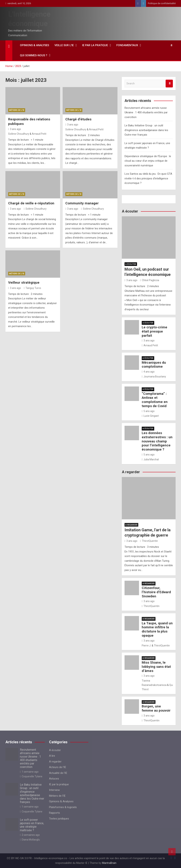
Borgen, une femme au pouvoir (156, 708)
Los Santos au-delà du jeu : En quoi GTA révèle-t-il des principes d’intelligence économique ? (148, 178)
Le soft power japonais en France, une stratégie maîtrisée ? (32, 825)
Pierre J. (146, 646)
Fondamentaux (127, 45)
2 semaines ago (30, 835)
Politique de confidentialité (162, 3)
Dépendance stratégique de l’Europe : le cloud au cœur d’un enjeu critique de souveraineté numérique (148, 161)
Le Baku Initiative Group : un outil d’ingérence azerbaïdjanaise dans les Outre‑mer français (146, 130)
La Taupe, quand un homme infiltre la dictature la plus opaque (157, 629)
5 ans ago (148, 411)
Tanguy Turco (32, 288)
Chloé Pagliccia (150, 280)
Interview (54, 790)
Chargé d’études (78, 119)
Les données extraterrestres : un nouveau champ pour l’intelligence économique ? (157, 441)
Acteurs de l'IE (58, 767)
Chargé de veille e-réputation (31, 203)
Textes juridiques (59, 819)
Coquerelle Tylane (31, 776)
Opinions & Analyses (34, 45)
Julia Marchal (150, 459)
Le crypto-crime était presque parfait (154, 331)
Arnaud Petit (39, 134)
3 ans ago (15, 129)
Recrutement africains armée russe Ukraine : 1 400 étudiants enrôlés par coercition (146, 113)
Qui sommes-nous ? (34, 55)
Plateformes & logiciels (63, 807)
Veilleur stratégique (24, 282)
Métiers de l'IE (17, 110)
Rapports (54, 813)
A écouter (131, 264)
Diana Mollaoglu (30, 840)
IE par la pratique (95, 45)
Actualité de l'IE (58, 773)
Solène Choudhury (19, 134)
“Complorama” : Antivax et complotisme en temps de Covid (155, 400)
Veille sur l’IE (64, 45)
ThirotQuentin (149, 541)
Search (169, 84)
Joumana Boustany (154, 377)
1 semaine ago (29, 772)
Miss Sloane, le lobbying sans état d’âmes (156, 667)
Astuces (54, 779)
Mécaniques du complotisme (154, 365)
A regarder (131, 525)
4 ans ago (148, 372)
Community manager (82, 203)
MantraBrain (109, 863)
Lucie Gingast (150, 416)
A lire (52, 756)
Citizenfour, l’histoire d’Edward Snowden (156, 592)
